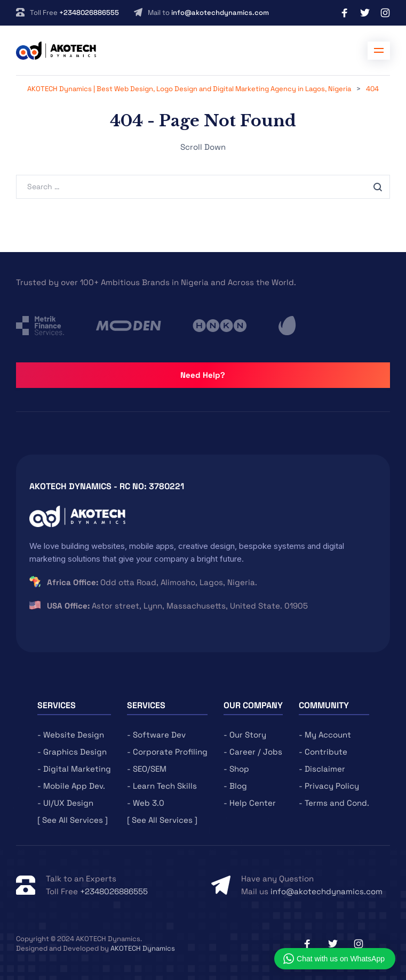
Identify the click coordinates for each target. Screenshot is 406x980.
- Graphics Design (72, 752)
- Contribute (323, 752)
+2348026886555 (89, 13)
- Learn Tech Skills (162, 786)
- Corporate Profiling (167, 752)
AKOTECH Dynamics (143, 948)
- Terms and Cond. (334, 803)
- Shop (236, 769)
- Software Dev (156, 735)
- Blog (235, 786)
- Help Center (250, 803)
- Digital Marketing (74, 769)
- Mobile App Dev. (71, 786)
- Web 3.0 (146, 803)
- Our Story (245, 735)
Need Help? (203, 375)
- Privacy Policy (329, 786)
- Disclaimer (322, 769)
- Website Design (71, 735)
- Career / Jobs (253, 752)
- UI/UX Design (65, 803)
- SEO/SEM (147, 769)
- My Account (325, 735)
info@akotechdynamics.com (220, 13)
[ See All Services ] (73, 820)
